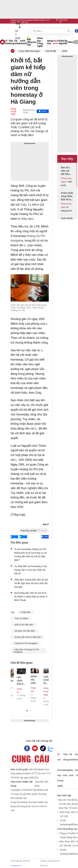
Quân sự (32, 690)
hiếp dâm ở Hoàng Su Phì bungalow (26, 651)
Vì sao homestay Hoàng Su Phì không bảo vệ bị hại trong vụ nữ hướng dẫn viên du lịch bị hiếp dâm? (30, 555)
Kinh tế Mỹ (51, 51)
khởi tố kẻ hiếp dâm (24, 625)
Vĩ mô (7, 42)
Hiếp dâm (27, 219)
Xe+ (35, 42)
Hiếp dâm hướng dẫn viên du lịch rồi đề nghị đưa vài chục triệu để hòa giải (31, 583)
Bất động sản (30, 42)
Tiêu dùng (11, 42)
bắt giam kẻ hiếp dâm (24, 631)
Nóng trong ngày (13, 111)
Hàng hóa (50, 42)
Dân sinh (55, 42)
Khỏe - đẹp (60, 42)
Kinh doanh (24, 42)
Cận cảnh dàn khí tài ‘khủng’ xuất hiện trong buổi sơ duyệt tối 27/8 (34, 681)
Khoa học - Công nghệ (40, 42)
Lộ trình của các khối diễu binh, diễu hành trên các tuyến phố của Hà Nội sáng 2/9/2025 (19, 684)
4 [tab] (33, 711)
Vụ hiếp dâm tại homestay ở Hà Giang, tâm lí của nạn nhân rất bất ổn (30, 570)
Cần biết (65, 42)
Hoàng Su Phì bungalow (26, 643)
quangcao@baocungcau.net (38, 20)
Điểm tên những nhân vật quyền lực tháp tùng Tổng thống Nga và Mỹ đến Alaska (47, 680)
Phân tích (45, 690)
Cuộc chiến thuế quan (29, 51)
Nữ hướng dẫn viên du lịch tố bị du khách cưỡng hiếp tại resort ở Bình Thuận (31, 597)
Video (70, 42)
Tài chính (17, 42)
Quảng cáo (15, 20)
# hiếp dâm (26, 612)
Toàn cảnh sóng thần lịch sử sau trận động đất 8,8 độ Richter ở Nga (67, 196)
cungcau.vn (16, 866)
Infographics (17, 692)
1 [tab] (24, 711)
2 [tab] (27, 711)
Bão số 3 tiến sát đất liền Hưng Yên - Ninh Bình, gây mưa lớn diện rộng (67, 171)
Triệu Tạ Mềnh (29, 205)
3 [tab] (30, 711)
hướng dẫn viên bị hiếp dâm (28, 637)
